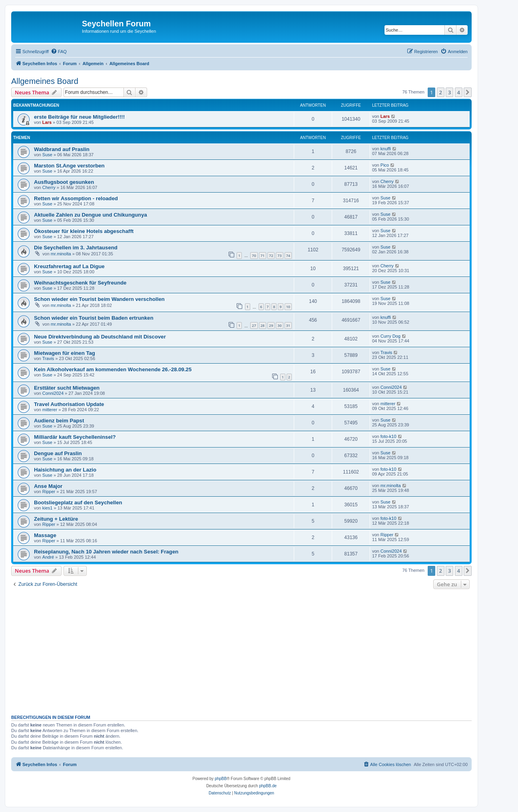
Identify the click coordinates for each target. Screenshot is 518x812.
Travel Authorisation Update (69, 404)
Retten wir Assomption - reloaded (76, 198)
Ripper (49, 492)
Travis (48, 358)
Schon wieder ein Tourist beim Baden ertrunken (94, 318)
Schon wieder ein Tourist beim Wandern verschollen (99, 299)
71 (263, 256)
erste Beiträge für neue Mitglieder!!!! (79, 117)
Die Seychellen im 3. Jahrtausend (76, 248)
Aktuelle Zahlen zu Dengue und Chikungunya (91, 215)
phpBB (221, 779)
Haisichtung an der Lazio (65, 470)
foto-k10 (388, 436)
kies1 (48, 508)
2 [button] (441, 92)
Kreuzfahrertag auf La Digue (69, 266)
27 (254, 325)
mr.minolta (61, 254)
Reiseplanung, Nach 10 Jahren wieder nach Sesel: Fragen (106, 552)
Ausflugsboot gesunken (64, 182)
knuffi (386, 149)
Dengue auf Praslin (58, 453)
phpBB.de (268, 786)
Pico (385, 165)
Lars (47, 122)
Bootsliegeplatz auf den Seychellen (78, 503)
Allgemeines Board (45, 81)
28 (263, 325)
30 (279, 325)
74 (288, 256)
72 (271, 256)
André (48, 557)
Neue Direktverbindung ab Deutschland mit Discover (100, 337)
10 (288, 307)
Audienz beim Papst (59, 421)
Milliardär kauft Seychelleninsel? (75, 437)
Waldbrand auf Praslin (62, 149)
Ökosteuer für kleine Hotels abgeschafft (84, 231)
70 (254, 256)
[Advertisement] (251, 651)
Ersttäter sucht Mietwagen (67, 388)
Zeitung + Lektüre (56, 519)
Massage (45, 535)
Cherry (49, 187)
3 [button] (449, 92)
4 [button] (459, 92)
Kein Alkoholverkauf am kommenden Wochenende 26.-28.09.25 (113, 369)
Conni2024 (53, 393)
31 (288, 325)
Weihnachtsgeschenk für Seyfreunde (80, 283)
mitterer (50, 410)
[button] (468, 92)
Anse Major (48, 486)
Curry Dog (390, 336)
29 (271, 325)
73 (279, 256)
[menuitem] (59, 52)
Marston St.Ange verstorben (69, 166)
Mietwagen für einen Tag (65, 353)
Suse (47, 155)
